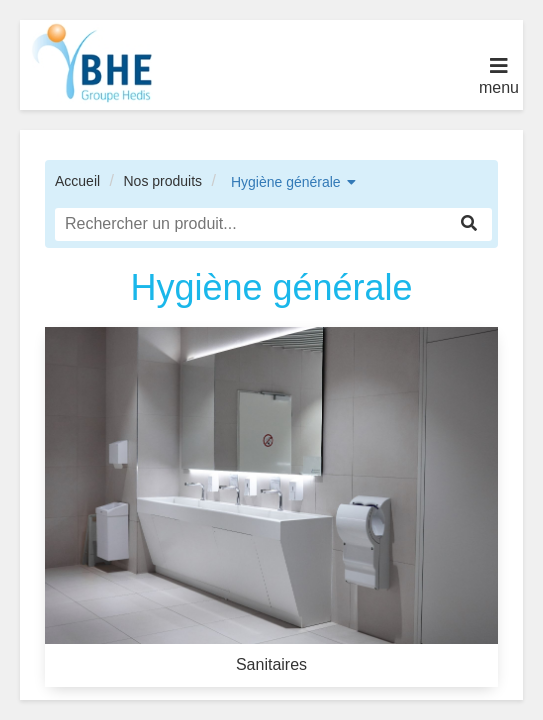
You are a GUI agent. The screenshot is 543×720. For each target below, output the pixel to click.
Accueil (77, 181)
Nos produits (162, 181)
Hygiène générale (286, 182)
